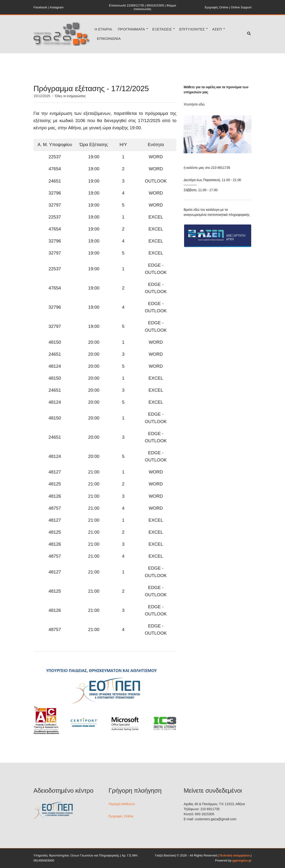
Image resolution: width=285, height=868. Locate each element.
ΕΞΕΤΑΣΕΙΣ (162, 29)
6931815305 (155, 5)
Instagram (57, 7)
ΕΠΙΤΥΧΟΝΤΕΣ (192, 29)
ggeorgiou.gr (242, 860)
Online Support (241, 7)
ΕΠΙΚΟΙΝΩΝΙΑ (109, 38)
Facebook (40, 7)
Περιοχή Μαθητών (122, 804)
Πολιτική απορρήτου (235, 855)
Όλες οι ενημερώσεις (70, 96)
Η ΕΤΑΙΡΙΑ (103, 29)
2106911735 (135, 5)
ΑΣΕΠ (217, 29)
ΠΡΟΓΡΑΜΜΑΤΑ (131, 29)
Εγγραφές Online (216, 7)
